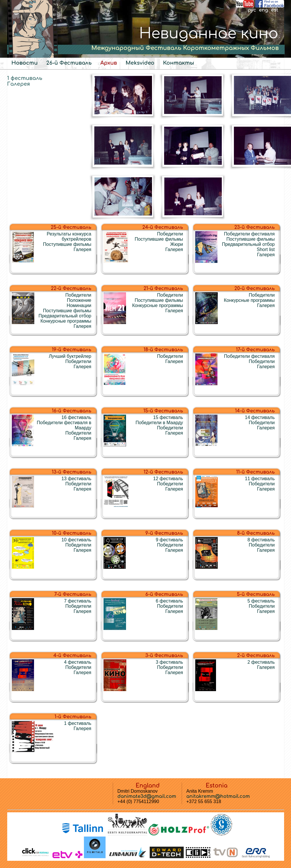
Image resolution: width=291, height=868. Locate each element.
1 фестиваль (25, 78)
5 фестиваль (261, 601)
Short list (266, 249)
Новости (25, 63)
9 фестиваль (169, 540)
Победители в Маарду (159, 423)
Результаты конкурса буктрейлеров (69, 236)
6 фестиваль (169, 601)
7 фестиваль (78, 601)
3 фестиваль (169, 662)
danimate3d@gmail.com (147, 796)
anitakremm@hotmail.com (218, 796)
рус (252, 10)
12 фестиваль (168, 479)
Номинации (79, 305)
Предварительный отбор (248, 244)
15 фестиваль (168, 417)
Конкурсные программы (66, 321)
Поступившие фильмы (67, 244)
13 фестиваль (76, 479)
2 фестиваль (261, 662)
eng (264, 10)
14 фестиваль (260, 417)
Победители (170, 234)
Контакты (179, 63)
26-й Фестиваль (69, 63)
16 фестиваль (76, 417)
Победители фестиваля (249, 234)
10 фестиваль (76, 540)
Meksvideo (140, 63)
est (274, 10)
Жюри (177, 244)
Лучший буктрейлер (70, 356)
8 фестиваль (261, 540)
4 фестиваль (78, 662)
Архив (109, 63)
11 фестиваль (260, 479)
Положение (79, 300)
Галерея (19, 84)
